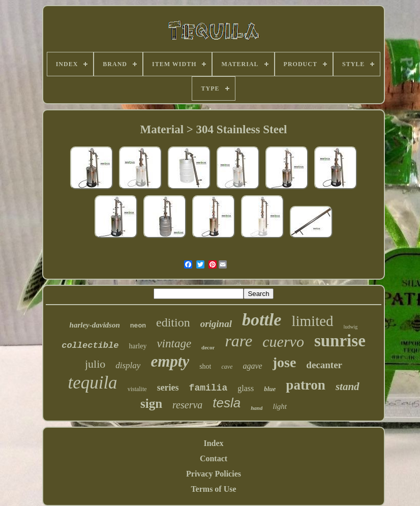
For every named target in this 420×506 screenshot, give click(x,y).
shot (205, 366)
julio (95, 364)
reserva (187, 405)
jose (284, 362)
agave (252, 366)
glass (246, 388)
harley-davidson (95, 325)
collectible (90, 346)
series (168, 388)
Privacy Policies (214, 474)
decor (208, 347)
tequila (92, 383)
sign (151, 404)
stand (348, 386)
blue (270, 389)
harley (138, 346)
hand (257, 408)
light (280, 406)
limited (312, 321)
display (128, 365)
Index (213, 443)
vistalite (137, 389)
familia (208, 388)
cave (227, 367)
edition (173, 322)
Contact (214, 458)
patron (306, 385)
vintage (174, 344)
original (216, 324)
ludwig (351, 327)
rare (238, 341)
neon (138, 326)
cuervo (283, 341)
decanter (324, 365)
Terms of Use (213, 489)
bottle (262, 320)
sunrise (340, 341)
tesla (227, 403)
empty (170, 361)
